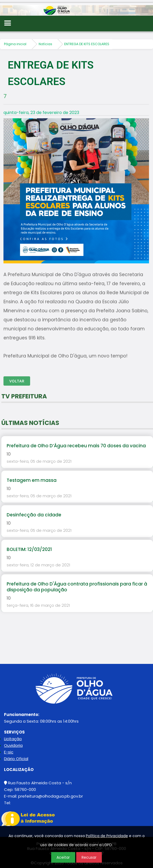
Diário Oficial (16, 759)
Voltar (17, 381)
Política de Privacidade (107, 836)
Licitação (13, 739)
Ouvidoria (13, 745)
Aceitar (63, 857)
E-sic (9, 752)
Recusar (89, 857)
